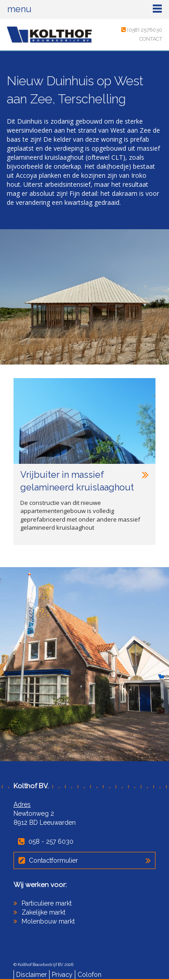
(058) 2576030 (142, 30)
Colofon (89, 975)
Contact (151, 39)
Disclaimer (32, 975)
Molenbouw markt (48, 921)
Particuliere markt (47, 903)
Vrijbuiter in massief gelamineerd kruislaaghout (84, 481)
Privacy (62, 975)
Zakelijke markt (43, 912)
